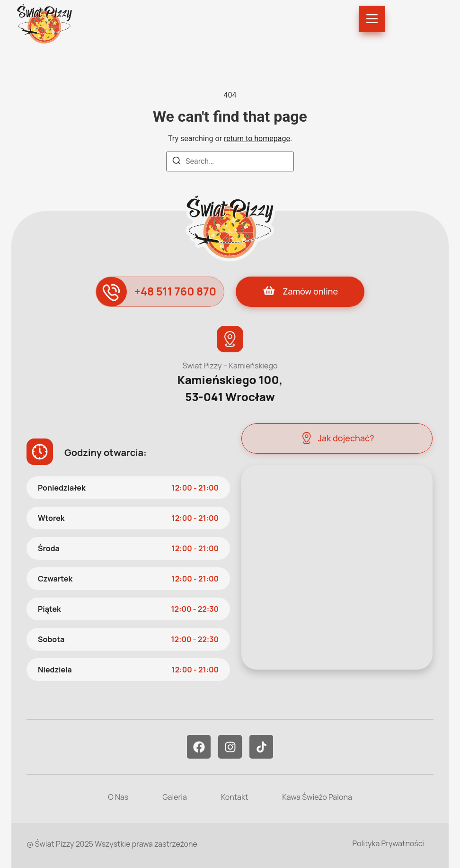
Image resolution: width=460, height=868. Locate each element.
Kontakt (234, 797)
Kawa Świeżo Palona (317, 797)
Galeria (175, 797)
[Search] (177, 162)
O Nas (118, 797)
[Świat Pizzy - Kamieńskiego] (337, 567)
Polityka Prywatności (388, 843)
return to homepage (257, 139)
